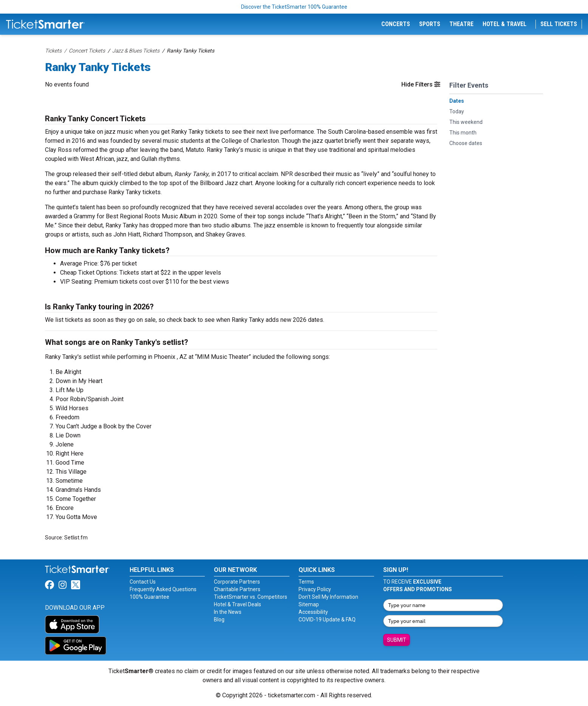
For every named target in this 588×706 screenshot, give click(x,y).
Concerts (396, 24)
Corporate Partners (237, 582)
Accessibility (313, 612)
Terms (306, 582)
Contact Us (143, 582)
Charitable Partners (237, 589)
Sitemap (309, 604)
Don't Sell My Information (328, 597)
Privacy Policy (315, 589)
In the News (228, 612)
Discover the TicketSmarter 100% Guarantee (294, 7)
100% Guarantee (149, 597)
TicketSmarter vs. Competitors (251, 597)
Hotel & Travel (504, 24)
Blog (219, 619)
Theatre (461, 24)
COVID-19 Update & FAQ (327, 619)
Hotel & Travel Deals (238, 604)
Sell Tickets (559, 24)
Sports (430, 24)
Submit (397, 640)
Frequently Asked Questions (163, 589)
